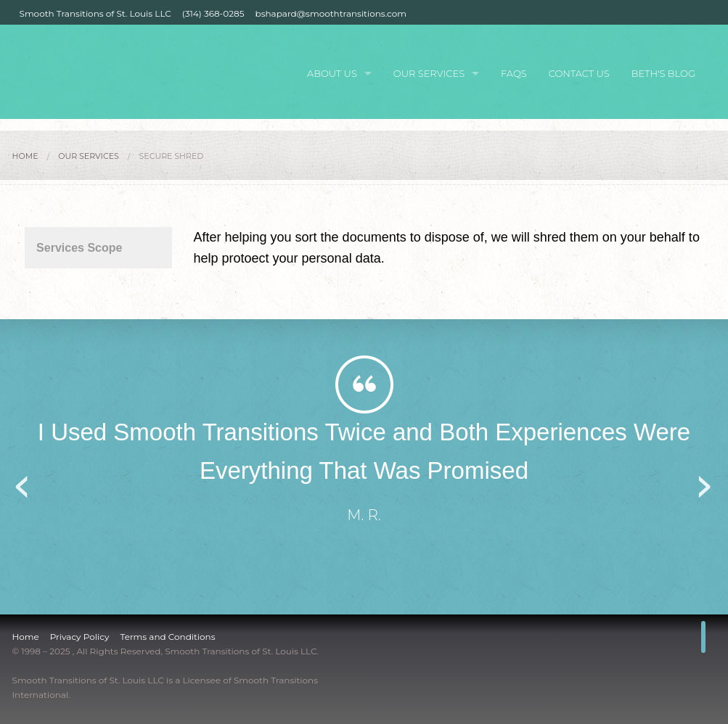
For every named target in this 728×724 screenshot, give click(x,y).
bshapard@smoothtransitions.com (331, 13)
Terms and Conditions (167, 637)
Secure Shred (172, 156)
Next (705, 482)
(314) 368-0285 (213, 13)
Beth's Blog (663, 73)
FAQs (514, 73)
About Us (332, 73)
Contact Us (579, 73)
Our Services (429, 73)
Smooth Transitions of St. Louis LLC (95, 13)
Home (25, 156)
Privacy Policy (80, 637)
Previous (23, 482)
